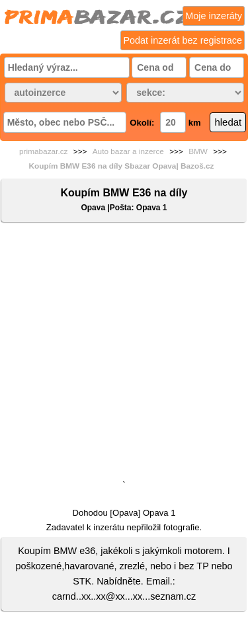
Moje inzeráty (214, 16)
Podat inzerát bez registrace (183, 40)
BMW (198, 151)
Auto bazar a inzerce (128, 151)
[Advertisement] (124, 354)
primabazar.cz (43, 151)
